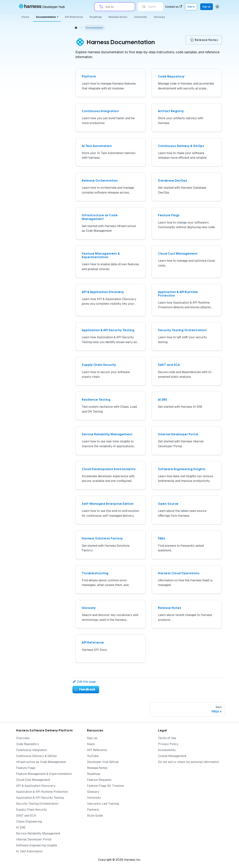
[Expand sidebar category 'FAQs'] (58, 293)
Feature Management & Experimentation (44, 774)
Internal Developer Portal (34, 839)
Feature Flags (26, 768)
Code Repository (28, 744)
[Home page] (76, 28)
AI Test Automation (29, 851)
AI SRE (21, 827)
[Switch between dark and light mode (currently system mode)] (217, 7)
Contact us (174, 7)
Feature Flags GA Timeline (105, 786)
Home (25, 17)
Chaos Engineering (29, 822)
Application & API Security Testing (40, 798)
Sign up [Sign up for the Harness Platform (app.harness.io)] (207, 7)
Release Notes (118, 17)
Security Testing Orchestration (37, 804)
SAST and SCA (26, 816)
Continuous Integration (32, 750)
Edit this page (84, 682)
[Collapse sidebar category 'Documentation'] (55, 31)
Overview (23, 738)
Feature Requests (99, 780)
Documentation (47, 17)
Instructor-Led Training (103, 804)
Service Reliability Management (38, 833)
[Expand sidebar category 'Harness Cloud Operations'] (58, 313)
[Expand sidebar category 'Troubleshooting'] (58, 302)
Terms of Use (167, 738)
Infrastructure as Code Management (41, 762)
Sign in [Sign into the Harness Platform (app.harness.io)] (191, 7)
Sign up (92, 738)
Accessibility (167, 750)
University (141, 17)
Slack (91, 744)
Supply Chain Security (31, 810)
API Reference (74, 17)
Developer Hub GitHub (103, 762)
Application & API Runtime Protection (42, 792)
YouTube (93, 756)
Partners (93, 810)
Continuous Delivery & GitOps (36, 756)
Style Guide (95, 816)
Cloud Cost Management (33, 780)
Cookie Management (172, 756)
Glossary (159, 17)
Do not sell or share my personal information (188, 762)
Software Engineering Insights (37, 845)
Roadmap (96, 17)
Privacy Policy (168, 744)
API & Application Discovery (36, 786)
